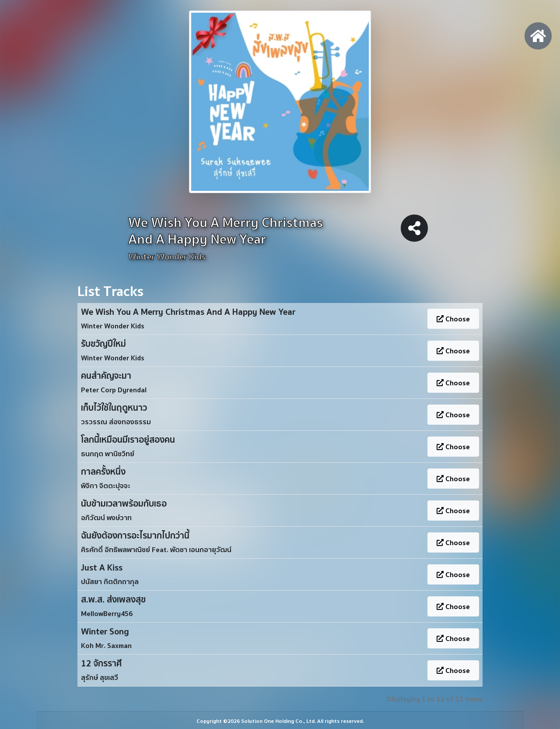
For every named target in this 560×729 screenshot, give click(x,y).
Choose (453, 319)
